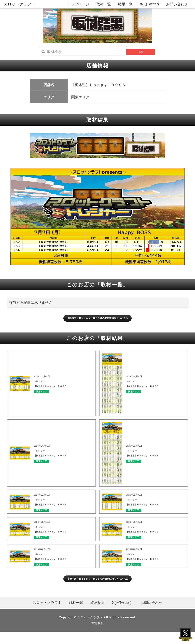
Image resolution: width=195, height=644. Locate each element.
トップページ (78, 4)
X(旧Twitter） (123, 615)
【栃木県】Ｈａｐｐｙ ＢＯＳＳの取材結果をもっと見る (97, 589)
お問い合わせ (177, 4)
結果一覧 (125, 4)
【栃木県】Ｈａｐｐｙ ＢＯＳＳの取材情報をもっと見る (97, 320)
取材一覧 (104, 4)
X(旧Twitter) (149, 4)
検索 (141, 52)
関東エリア (45, 395)
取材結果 (98, 615)
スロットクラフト (19, 4)
